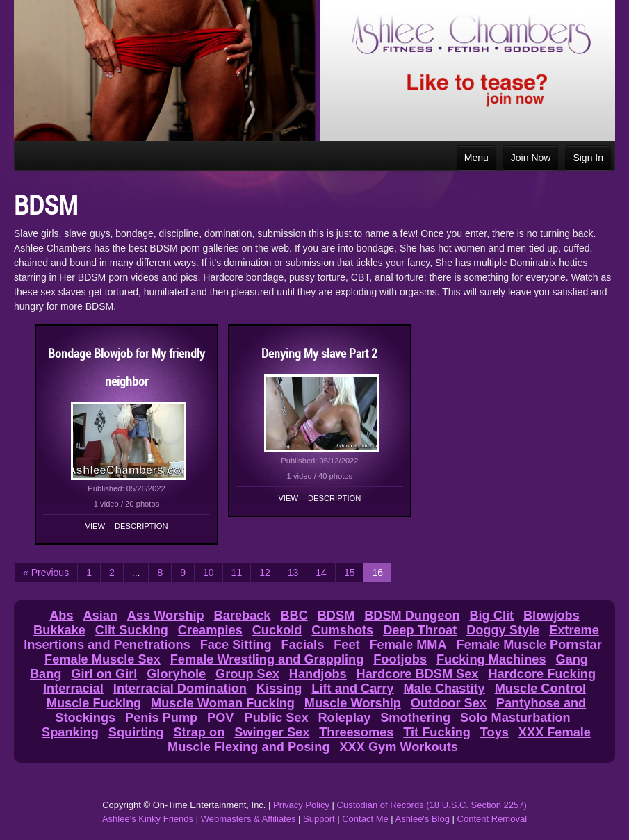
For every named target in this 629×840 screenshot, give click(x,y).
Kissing (279, 689)
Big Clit (491, 616)
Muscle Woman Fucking (223, 703)
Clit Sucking (132, 630)
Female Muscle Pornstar (529, 645)
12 (265, 573)
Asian (100, 616)
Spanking (70, 732)
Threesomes (356, 732)
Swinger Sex (272, 732)
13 (293, 573)
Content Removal (492, 819)
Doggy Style (503, 630)
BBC (294, 616)
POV (222, 718)
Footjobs (400, 659)
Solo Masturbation (515, 718)
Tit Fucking (437, 732)
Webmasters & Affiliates (248, 819)
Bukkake (59, 630)
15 (350, 573)
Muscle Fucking (94, 703)
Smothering (415, 718)
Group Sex (247, 674)
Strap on (199, 732)
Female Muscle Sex (103, 659)
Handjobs (318, 674)
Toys (495, 732)
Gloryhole (176, 674)
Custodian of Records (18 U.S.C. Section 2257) (432, 805)
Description (141, 526)
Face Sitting (236, 645)
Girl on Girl (104, 674)
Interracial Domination (180, 689)
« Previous (46, 573)
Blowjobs (552, 616)
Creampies (210, 630)
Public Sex (277, 718)
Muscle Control (540, 689)
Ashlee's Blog (423, 819)
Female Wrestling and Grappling (267, 659)
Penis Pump (161, 718)
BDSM (336, 616)
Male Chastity (444, 689)
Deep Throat (420, 630)
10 (209, 573)
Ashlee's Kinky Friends (148, 819)
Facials (303, 645)
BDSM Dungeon (412, 616)
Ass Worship (166, 616)
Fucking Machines (491, 659)
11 (237, 573)
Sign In (588, 158)
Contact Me (365, 819)
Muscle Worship (353, 703)
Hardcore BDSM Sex (418, 674)
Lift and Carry (352, 689)
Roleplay (344, 718)
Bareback (243, 616)
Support (319, 819)
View (96, 526)
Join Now (531, 158)
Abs (61, 616)
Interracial (73, 689)
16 (377, 573)
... (136, 573)
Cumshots (342, 630)
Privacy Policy (301, 805)
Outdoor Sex (449, 703)
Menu (476, 158)
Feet (346, 645)
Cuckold (277, 630)
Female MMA (408, 645)
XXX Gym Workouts (398, 747)
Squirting (136, 732)
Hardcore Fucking (542, 674)
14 (321, 573)
